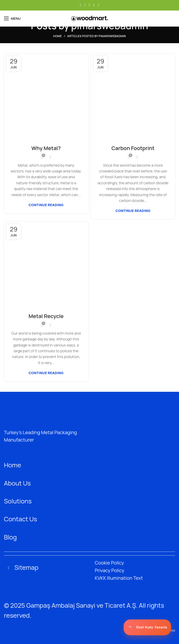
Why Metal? (46, 148)
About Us (17, 483)
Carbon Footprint (133, 148)
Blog (10, 537)
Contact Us (21, 519)
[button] (89, 568)
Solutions (18, 501)
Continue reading (46, 205)
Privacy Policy (110, 570)
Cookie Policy (109, 563)
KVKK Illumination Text (119, 578)
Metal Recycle (46, 316)
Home (58, 36)
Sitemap (26, 567)
